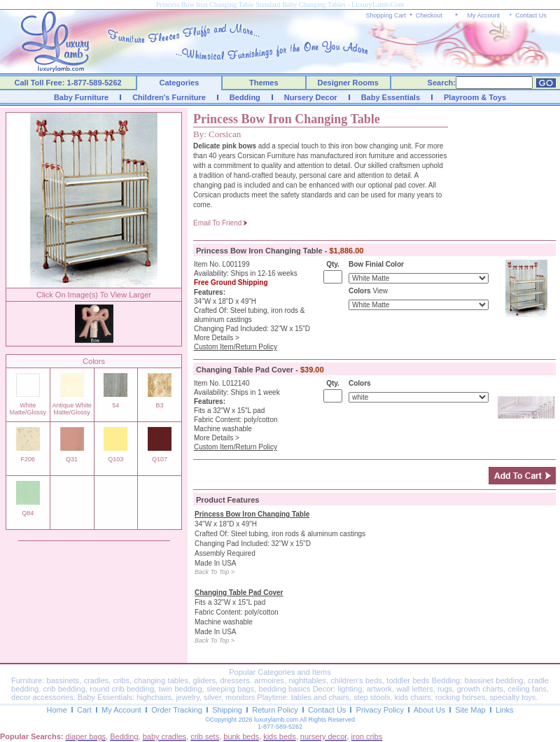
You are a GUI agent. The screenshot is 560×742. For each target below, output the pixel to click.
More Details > (217, 338)
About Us (429, 710)
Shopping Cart (386, 15)
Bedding (245, 97)
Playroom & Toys (475, 97)
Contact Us (531, 15)
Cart (84, 710)
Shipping (227, 710)
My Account (483, 15)
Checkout (429, 15)
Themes (264, 83)
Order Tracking (177, 710)
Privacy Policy (380, 710)
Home (56, 710)
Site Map (470, 710)
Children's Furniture (169, 97)
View (380, 291)
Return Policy (275, 710)
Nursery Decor (311, 97)
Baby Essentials (391, 97)
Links (505, 710)
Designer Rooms (348, 83)
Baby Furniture (81, 97)
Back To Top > (215, 572)
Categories (180, 83)
